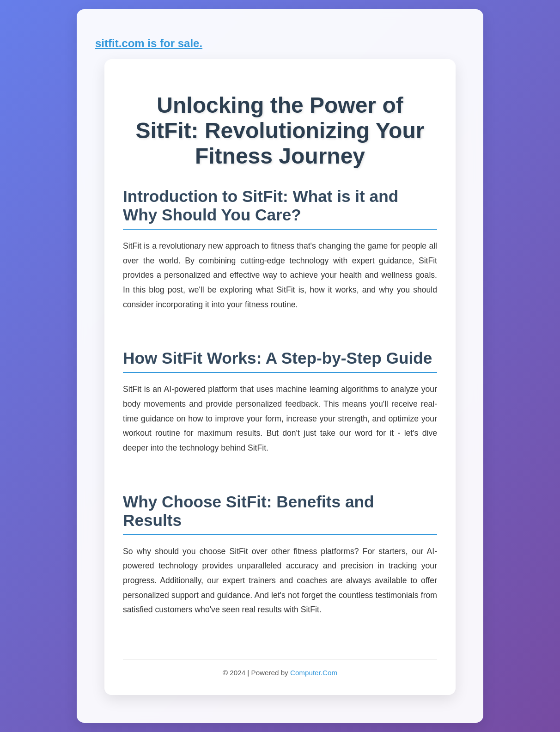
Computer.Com (314, 673)
